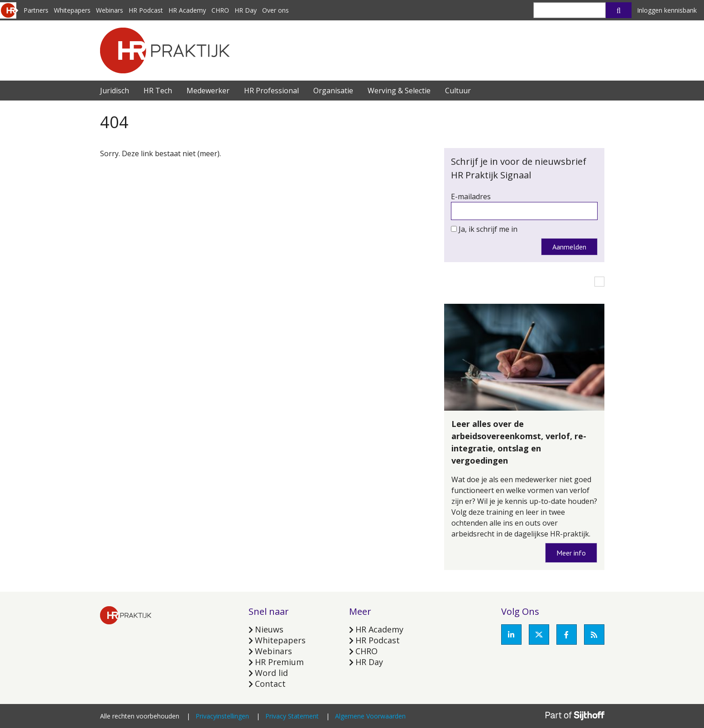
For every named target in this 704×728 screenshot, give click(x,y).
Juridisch (115, 91)
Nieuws (269, 629)
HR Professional (271, 91)
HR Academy (187, 10)
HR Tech (158, 91)
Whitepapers (72, 10)
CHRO (220, 10)
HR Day (246, 10)
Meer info (571, 553)
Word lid (271, 673)
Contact (270, 684)
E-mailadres (471, 196)
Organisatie (333, 91)
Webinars (110, 10)
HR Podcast (146, 10)
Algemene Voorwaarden (370, 716)
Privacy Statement (292, 716)
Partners (36, 10)
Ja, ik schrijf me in (488, 229)
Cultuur (458, 91)
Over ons (275, 10)
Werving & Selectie (399, 91)
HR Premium (279, 662)
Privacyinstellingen (222, 716)
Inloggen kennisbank (667, 10)
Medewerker (208, 91)
